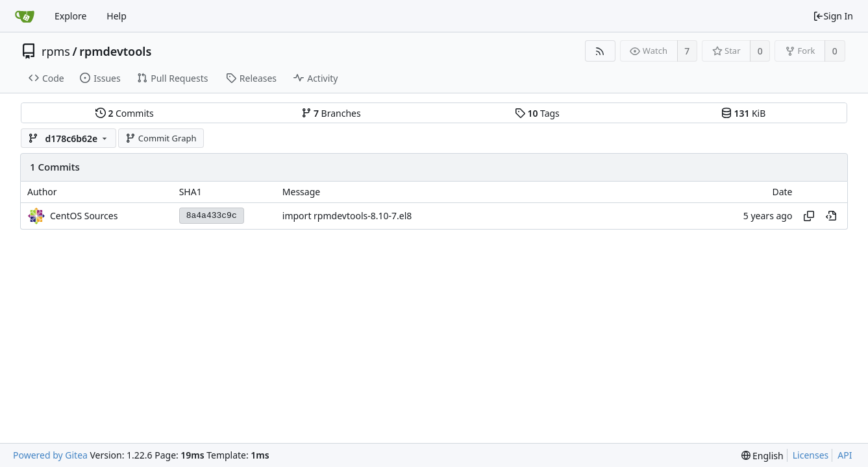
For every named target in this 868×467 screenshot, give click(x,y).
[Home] (25, 16)
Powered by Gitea (50, 455)
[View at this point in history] (831, 216)
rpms (56, 51)
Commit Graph (161, 138)
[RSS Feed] (600, 51)
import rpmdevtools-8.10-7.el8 (347, 216)
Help (117, 16)
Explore (70, 16)
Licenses (811, 455)
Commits (125, 113)
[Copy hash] (809, 216)
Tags (537, 113)
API (845, 455)
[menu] (763, 456)
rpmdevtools (115, 51)
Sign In (833, 16)
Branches (331, 113)
